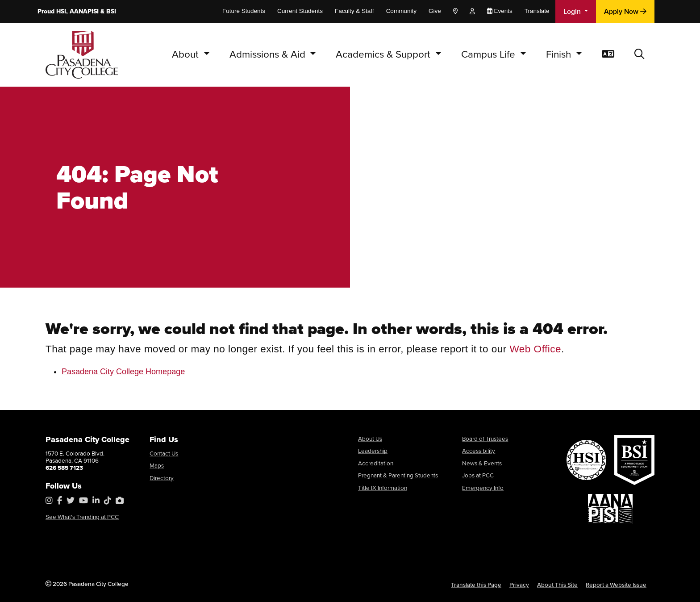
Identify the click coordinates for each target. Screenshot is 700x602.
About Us (370, 439)
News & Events (482, 463)
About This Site (557, 585)
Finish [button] (560, 54)
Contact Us (164, 453)
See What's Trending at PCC (82, 517)
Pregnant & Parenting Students (398, 475)
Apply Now (625, 11)
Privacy (519, 585)
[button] (640, 55)
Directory (162, 478)
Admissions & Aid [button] (269, 54)
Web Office (535, 349)
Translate (537, 11)
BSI (111, 11)
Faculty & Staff (354, 11)
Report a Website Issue (616, 585)
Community (401, 11)
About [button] (187, 54)
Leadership (373, 451)
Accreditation (376, 463)
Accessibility (479, 451)
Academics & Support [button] (384, 54)
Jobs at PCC (478, 475)
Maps (157, 465)
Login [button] (573, 11)
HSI (61, 11)
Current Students (300, 11)
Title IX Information (383, 488)
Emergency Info (483, 488)
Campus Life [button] (490, 54)
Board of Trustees (485, 439)
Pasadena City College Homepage (123, 372)
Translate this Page (476, 585)
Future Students (244, 11)
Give (435, 11)
